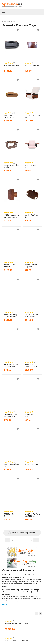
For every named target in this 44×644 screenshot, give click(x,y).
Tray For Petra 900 (31, 464)
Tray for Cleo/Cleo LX (31, 216)
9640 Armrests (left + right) (12, 66)
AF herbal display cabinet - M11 (16, 623)
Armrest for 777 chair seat (32, 116)
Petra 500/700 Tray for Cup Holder (11, 365)
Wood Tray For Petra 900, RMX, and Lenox (32, 515)
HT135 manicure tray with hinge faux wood (12, 216)
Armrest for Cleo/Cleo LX (9, 116)
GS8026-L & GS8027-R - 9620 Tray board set (31, 365)
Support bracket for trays (32, 415)
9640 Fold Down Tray (10, 515)
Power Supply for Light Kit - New (17, 640)
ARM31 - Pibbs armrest (10, 266)
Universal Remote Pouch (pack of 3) (11, 415)
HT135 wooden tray (32, 65)
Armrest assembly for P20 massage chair (11, 316)
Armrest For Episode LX (12, 465)
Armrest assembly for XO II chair (31, 316)
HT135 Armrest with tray (32, 166)
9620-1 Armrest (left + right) (11, 166)
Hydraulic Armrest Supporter (31, 266)
